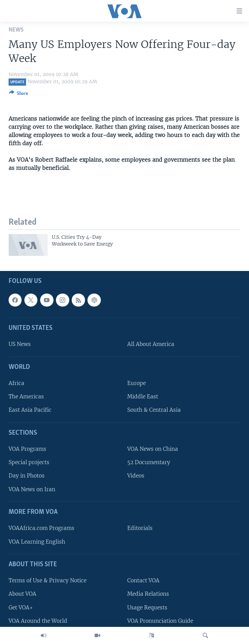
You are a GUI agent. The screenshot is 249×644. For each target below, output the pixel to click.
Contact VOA (143, 581)
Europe (137, 383)
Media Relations (148, 594)
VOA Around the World (38, 621)
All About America (151, 344)
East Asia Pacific (30, 410)
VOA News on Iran (32, 489)
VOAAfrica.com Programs (41, 528)
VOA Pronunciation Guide (160, 621)
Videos (136, 476)
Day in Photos (27, 476)
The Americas (26, 397)
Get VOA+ (21, 608)
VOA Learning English (37, 542)
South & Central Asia (154, 410)
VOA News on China (153, 449)
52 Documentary (149, 463)
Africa (16, 383)
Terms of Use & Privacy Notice (48, 581)
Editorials (140, 528)
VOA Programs (27, 449)
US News (20, 344)
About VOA (22, 594)
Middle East (143, 397)
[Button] (19, 95)
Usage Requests (147, 608)
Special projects (29, 463)
